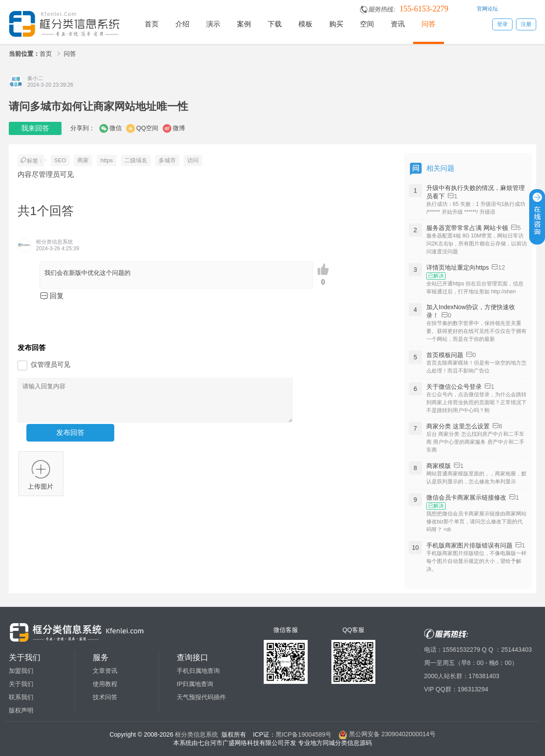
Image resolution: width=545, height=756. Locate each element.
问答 (429, 24)
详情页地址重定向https (458, 267)
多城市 (167, 160)
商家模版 (439, 466)
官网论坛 (487, 9)
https (106, 160)
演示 (213, 24)
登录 (502, 24)
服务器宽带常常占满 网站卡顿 (467, 228)
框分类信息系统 (196, 734)
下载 (275, 24)
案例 (244, 24)
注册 (526, 24)
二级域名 (136, 160)
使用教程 (105, 684)
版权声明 (21, 710)
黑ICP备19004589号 (304, 734)
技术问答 (105, 697)
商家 (83, 160)
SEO (60, 160)
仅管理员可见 (51, 364)
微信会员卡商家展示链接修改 (466, 497)
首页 (152, 24)
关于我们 (21, 684)
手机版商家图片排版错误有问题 (469, 545)
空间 (367, 24)
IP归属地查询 (195, 684)
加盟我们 (21, 671)
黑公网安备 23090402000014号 (387, 734)
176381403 (484, 676)
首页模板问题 (445, 355)
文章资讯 (105, 671)
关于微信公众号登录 (454, 387)
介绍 (182, 24)
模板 (305, 24)
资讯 (398, 24)
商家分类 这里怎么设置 (458, 426)
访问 (193, 160)
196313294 (473, 689)
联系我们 (21, 697)
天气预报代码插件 (201, 697)
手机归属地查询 (198, 671)
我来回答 (35, 128)
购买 (336, 24)
